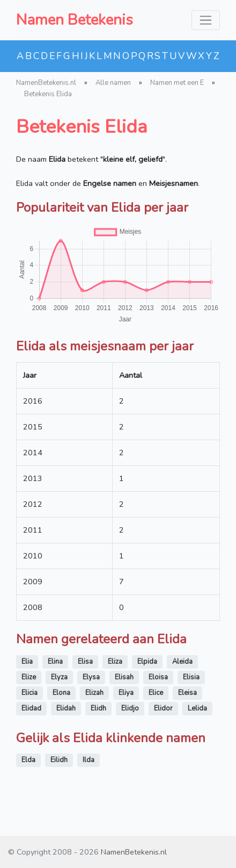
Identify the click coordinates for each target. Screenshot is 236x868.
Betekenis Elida (48, 94)
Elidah (66, 708)
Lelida (197, 708)
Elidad (31, 708)
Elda (28, 760)
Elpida (147, 662)
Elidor (163, 708)
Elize (29, 677)
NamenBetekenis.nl (46, 83)
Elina (55, 662)
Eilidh (59, 760)
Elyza (59, 677)
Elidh (98, 708)
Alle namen (113, 83)
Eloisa (158, 677)
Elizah (94, 693)
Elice (156, 693)
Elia (27, 662)
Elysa (91, 677)
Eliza (115, 662)
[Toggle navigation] (206, 20)
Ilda (88, 760)
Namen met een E (177, 83)
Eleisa (187, 693)
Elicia (29, 693)
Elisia (191, 677)
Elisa (85, 662)
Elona (61, 693)
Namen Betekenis (75, 20)
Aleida (182, 662)
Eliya (126, 693)
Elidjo (130, 708)
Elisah (124, 677)
